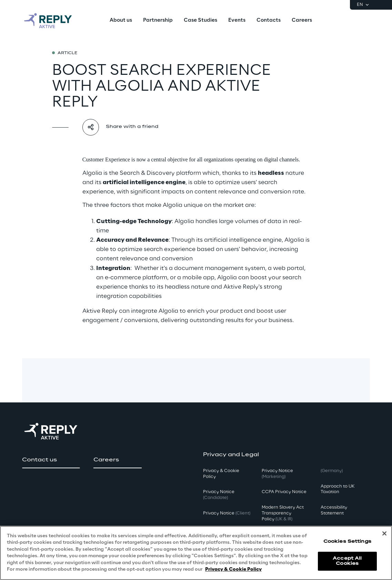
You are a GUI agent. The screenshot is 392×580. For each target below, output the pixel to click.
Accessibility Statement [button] (334, 510)
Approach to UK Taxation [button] (338, 489)
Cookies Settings (347, 542)
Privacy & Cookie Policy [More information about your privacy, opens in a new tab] (233, 569)
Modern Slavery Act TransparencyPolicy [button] (283, 513)
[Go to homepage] (55, 21)
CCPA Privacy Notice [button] (284, 492)
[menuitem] (121, 21)
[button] (51, 460)
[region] (196, 553)
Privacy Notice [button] (219, 495)
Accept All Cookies (347, 561)
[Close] (384, 533)
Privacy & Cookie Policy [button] (221, 474)
